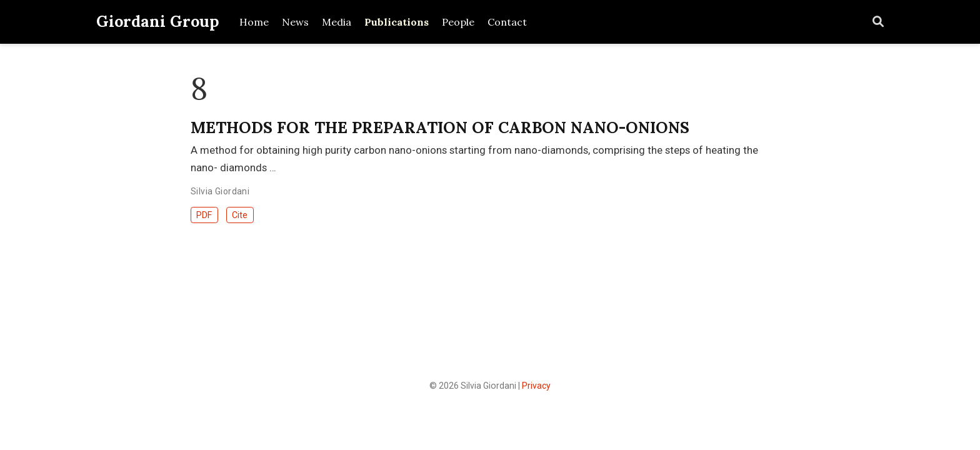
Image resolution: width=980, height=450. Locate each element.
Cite (240, 215)
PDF (204, 215)
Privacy (536, 386)
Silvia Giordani (220, 191)
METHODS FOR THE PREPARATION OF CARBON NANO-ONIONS (440, 127)
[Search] (878, 22)
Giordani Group (158, 21)
